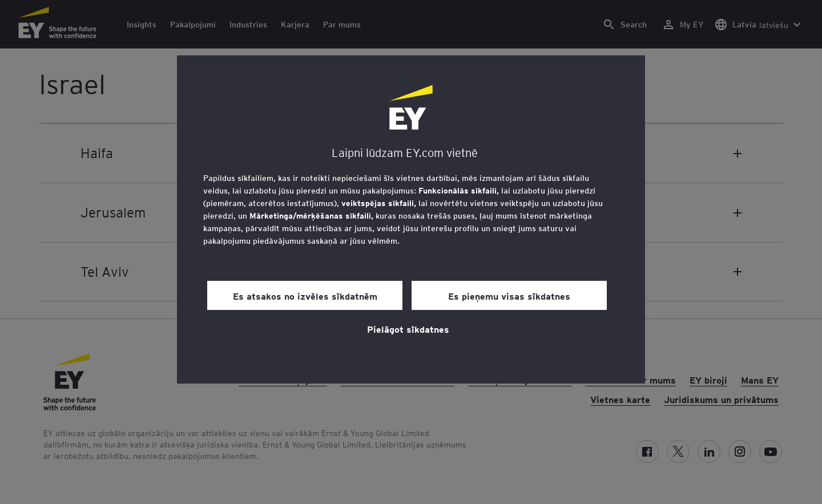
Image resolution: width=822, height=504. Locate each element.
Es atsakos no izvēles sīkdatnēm (305, 296)
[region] (411, 219)
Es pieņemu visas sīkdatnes (509, 296)
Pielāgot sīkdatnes (408, 329)
